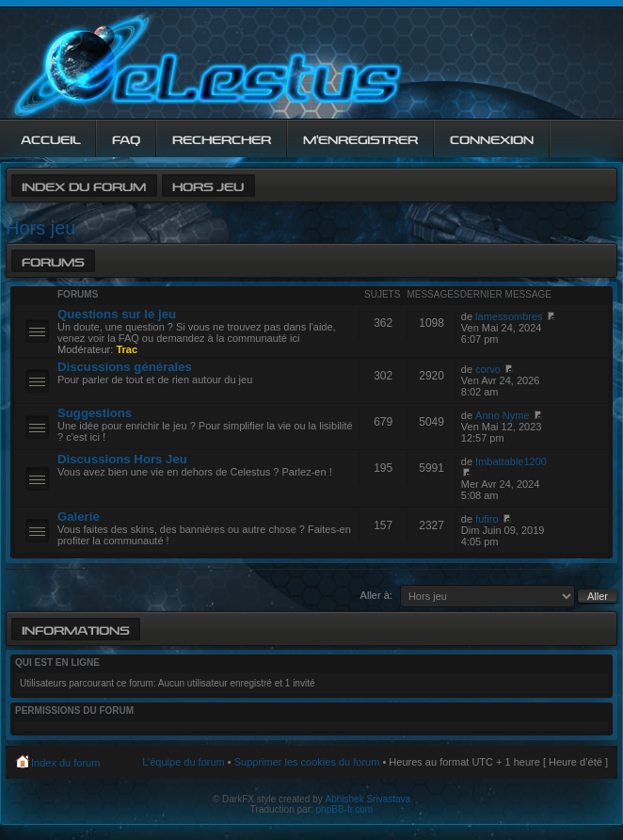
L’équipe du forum (183, 762)
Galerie (79, 517)
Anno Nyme (502, 415)
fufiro (487, 519)
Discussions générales (125, 367)
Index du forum (84, 185)
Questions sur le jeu (117, 314)
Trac (127, 349)
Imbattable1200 (511, 461)
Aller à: (376, 595)
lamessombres (509, 316)
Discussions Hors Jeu (122, 459)
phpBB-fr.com (345, 809)
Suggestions (95, 413)
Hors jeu (208, 185)
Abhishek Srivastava (368, 799)
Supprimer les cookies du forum (307, 762)
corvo (488, 369)
